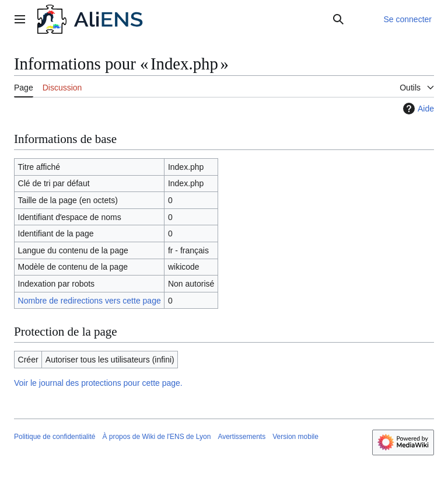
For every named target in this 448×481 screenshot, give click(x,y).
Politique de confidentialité (55, 437)
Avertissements (242, 437)
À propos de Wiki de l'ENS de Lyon (156, 437)
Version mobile (295, 437)
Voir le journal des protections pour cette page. (98, 383)
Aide (417, 109)
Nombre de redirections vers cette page (90, 301)
